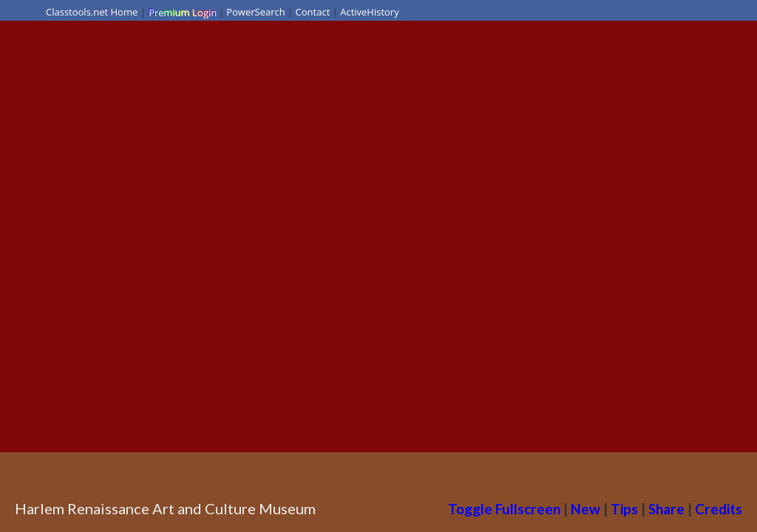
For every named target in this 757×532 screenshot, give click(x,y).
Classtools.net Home (92, 12)
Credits (719, 509)
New (585, 509)
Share (666, 509)
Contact (313, 12)
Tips (624, 509)
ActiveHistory (370, 12)
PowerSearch (256, 12)
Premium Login (182, 12)
